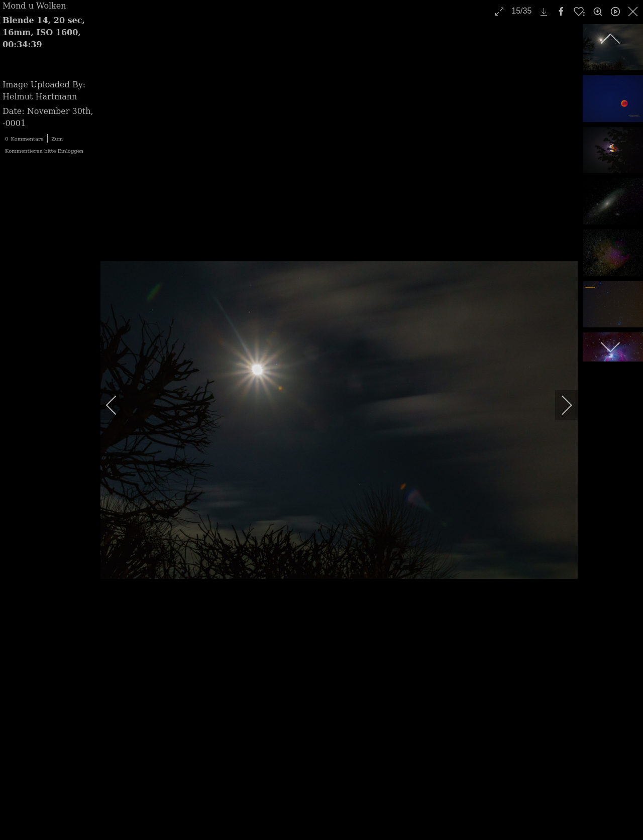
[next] (560, 405)
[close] (634, 12)
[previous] (118, 405)
